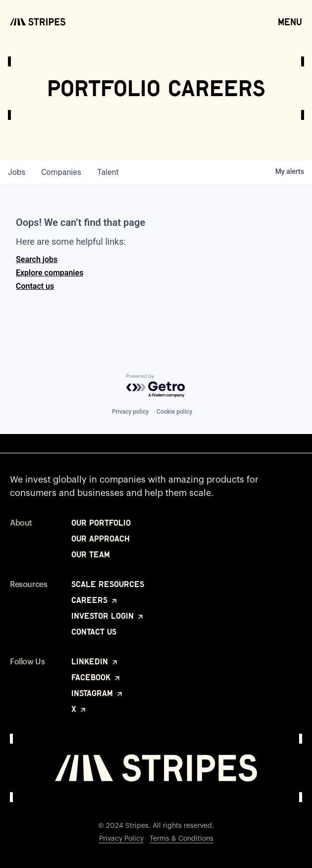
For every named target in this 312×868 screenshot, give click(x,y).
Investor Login (108, 616)
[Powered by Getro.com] (156, 386)
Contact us (35, 286)
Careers (95, 600)
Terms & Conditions (182, 839)
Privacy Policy (121, 839)
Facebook (96, 677)
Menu (290, 21)
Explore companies (50, 273)
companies (61, 172)
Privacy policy (130, 412)
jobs (17, 172)
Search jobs (37, 259)
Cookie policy (174, 412)
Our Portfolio (101, 523)
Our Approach (101, 539)
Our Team (91, 554)
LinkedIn (95, 661)
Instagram (98, 693)
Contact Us (94, 632)
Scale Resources (108, 584)
